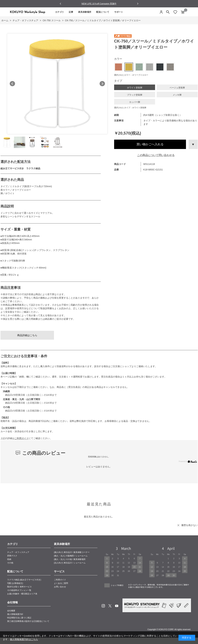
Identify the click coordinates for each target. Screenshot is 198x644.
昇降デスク (12, 556)
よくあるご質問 (61, 583)
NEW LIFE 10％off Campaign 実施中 (99, 4)
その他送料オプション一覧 (19, 590)
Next (102, 84)
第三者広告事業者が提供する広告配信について (28, 621)
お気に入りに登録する (193, 144)
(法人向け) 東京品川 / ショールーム (70, 563)
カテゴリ (59, 12)
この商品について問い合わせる (156, 155)
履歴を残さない (189, 525)
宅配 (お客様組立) (15, 583)
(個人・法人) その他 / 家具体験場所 (70, 559)
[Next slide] (138, 4)
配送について (103, 12)
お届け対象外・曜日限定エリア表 (22, 594)
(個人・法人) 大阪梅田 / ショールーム (71, 556)
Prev (12, 84)
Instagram (103, 606)
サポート (119, 12)
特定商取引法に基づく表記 (19, 618)
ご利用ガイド (22, 438)
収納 (9, 559)
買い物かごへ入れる (150, 144)
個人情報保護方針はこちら (24, 639)
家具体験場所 (85, 12)
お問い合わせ (60, 587)
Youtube (117, 606)
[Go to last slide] (61, 4)
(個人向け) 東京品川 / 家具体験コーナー (72, 552)
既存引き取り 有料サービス (19, 587)
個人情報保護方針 (15, 614)
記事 (71, 12)
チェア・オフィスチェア (18, 552)
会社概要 (11, 611)
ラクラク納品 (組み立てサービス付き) (24, 580)
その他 (10, 563)
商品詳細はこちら (27, 335)
